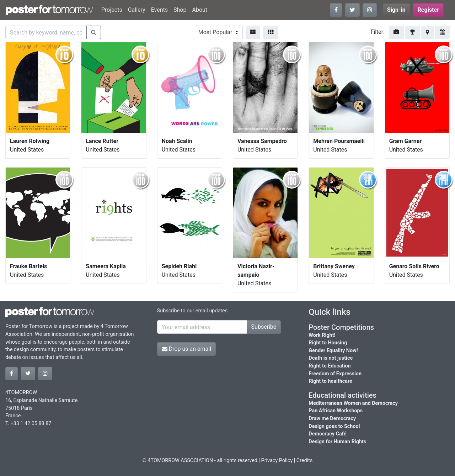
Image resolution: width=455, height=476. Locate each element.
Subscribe (264, 327)
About (200, 10)
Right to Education (330, 366)
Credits (305, 461)
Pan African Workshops (336, 411)
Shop (180, 10)
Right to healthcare (330, 381)
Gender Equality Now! (333, 351)
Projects (112, 10)
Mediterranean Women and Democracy (353, 403)
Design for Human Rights (337, 442)
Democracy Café (327, 434)
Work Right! (322, 335)
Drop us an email (186, 349)
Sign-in (396, 10)
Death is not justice (331, 358)
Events (159, 10)
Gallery (137, 10)
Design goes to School (334, 426)
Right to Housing (328, 343)
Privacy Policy (277, 461)
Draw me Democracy (332, 419)
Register (428, 10)
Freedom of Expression (335, 374)
